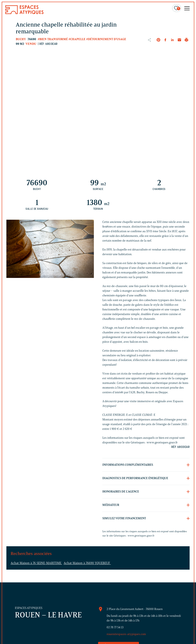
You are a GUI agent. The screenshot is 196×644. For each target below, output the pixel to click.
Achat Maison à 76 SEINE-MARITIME (36, 563)
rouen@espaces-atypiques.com (126, 634)
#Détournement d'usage (106, 39)
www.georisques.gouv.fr (141, 536)
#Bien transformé (53, 39)
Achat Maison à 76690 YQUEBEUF (87, 563)
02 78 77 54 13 (115, 627)
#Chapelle (77, 39)
